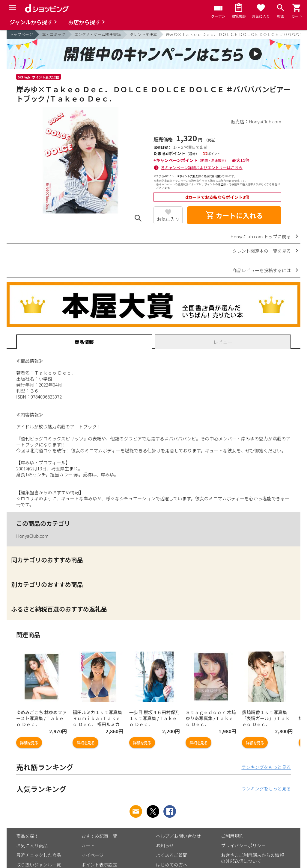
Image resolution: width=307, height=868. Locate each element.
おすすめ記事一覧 (99, 836)
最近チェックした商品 (39, 855)
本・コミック (54, 34)
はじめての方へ (172, 865)
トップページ (21, 34)
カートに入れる (234, 215)
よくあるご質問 (172, 855)
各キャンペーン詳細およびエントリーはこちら (202, 168)
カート (88, 845)
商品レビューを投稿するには (262, 270)
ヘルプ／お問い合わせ (178, 836)
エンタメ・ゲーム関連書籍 (98, 34)
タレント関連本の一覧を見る (262, 251)
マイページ (92, 855)
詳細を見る (29, 743)
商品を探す (27, 836)
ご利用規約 (232, 836)
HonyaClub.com (32, 536)
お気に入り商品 (32, 845)
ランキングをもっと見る (266, 767)
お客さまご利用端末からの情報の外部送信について (252, 858)
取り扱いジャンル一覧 (39, 865)
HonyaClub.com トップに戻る (261, 236)
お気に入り (168, 219)
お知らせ (165, 845)
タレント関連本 (143, 34)
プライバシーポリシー (243, 845)
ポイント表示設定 (99, 865)
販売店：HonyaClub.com (256, 121)
